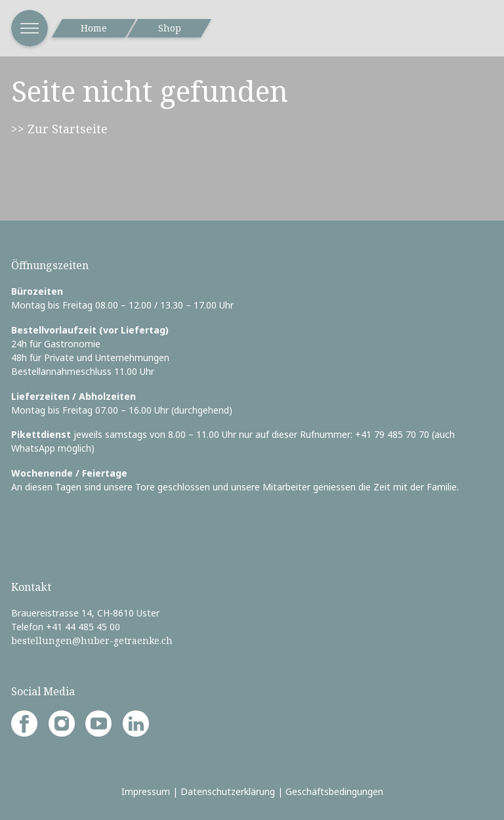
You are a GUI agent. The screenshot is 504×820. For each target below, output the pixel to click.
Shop (170, 28)
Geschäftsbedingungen (334, 791)
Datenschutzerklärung (228, 791)
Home (94, 28)
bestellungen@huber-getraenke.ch (92, 640)
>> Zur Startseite (59, 129)
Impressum (146, 791)
